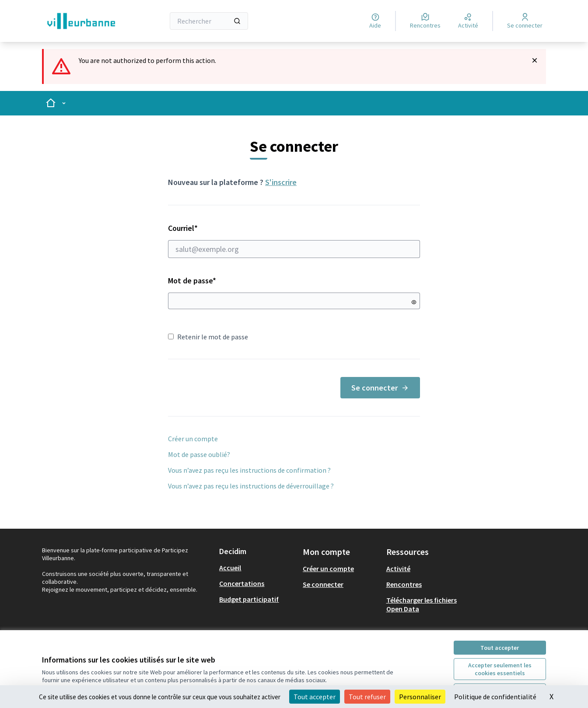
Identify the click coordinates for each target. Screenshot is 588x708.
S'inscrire (281, 182)
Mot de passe (192, 281)
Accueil (230, 568)
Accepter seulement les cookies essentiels (500, 669)
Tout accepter (500, 648)
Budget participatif (249, 599)
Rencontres (404, 584)
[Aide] (375, 21)
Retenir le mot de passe (208, 337)
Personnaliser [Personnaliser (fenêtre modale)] (420, 697)
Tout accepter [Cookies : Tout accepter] (315, 697)
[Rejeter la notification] (535, 60)
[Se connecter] (525, 21)
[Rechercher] (209, 21)
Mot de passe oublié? (199, 454)
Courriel (294, 241)
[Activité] (468, 21)
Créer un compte (193, 439)
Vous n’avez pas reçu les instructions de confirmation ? (249, 470)
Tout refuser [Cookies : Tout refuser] (367, 697)
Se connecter (380, 388)
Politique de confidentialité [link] (495, 697)
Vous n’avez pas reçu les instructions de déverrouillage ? (251, 486)
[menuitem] (257, 568)
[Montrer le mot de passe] (414, 302)
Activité (398, 568)
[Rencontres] (425, 21)
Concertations (242, 583)
